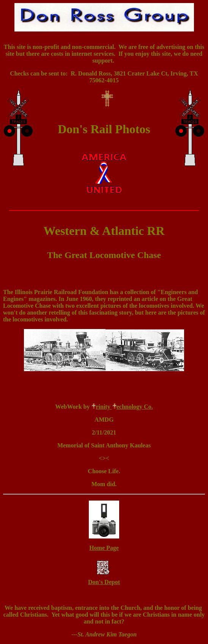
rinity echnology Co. (122, 407)
